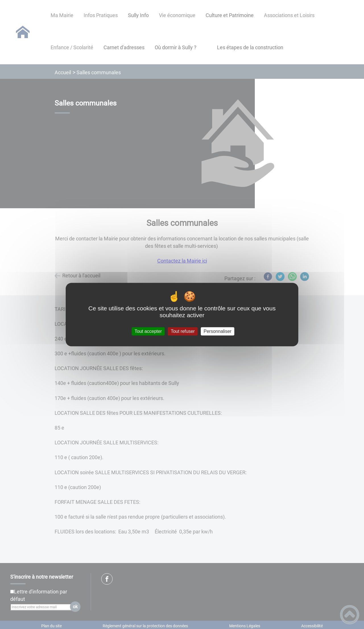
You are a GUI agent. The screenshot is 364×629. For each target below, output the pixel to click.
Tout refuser (183, 331)
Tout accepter (148, 331)
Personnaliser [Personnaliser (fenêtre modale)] (218, 331)
